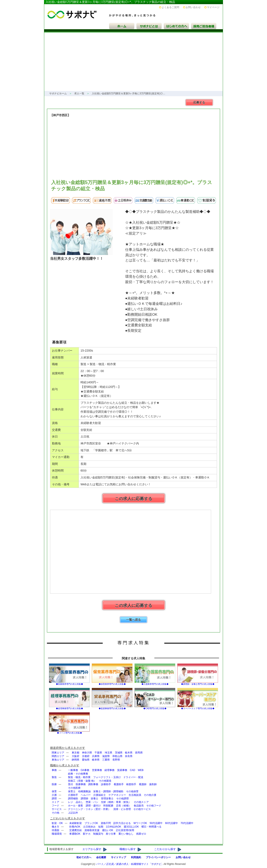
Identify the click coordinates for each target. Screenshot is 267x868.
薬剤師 (153, 784)
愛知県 (86, 760)
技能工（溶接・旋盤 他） (82, 781)
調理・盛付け (93, 806)
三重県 (106, 760)
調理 (54, 799)
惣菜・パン (92, 802)
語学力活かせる (122, 823)
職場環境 (57, 834)
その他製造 (105, 781)
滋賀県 (106, 756)
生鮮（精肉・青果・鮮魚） (116, 802)
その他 (55, 813)
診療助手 (106, 784)
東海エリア (58, 760)
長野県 (116, 760)
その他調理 (122, 799)
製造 (54, 777)
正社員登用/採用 (125, 830)
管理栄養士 (107, 799)
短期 (101, 827)
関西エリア (58, 756)
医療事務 (81, 784)
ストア (55, 802)
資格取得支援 (92, 830)
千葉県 (98, 753)
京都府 (86, 756)
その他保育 (132, 791)
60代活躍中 (171, 823)
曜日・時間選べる (151, 827)
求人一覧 (79, 93)
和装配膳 (108, 806)
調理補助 (73, 799)
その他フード (154, 806)
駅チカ (87, 834)
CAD (133, 770)
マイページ (213, 7)
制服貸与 (98, 834)
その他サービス (142, 809)
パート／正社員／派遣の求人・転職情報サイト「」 (130, 864)
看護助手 (119, 784)
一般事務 (73, 770)
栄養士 (94, 799)
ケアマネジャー (117, 795)
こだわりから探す (165, 849)
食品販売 (139, 806)
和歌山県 (117, 756)
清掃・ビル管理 (122, 809)
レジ (71, 802)
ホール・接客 (76, 806)
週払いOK (108, 830)
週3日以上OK (131, 827)
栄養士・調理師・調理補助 (108, 791)
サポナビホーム (58, 93)
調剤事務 (93, 784)
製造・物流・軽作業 (79, 777)
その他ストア (141, 802)
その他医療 (74, 788)
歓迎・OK (57, 823)
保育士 (72, 791)
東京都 (76, 753)
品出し (79, 802)
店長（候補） (123, 806)
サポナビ (106, 11)
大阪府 (76, 756)
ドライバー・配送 (133, 777)
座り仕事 (111, 834)
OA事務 (85, 770)
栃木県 (129, 753)
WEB (141, 770)
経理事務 (110, 770)
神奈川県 (87, 753)
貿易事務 (122, 770)
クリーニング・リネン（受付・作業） (89, 809)
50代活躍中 (156, 823)
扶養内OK (75, 827)
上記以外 (73, 813)
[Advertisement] (133, 62)
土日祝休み (89, 827)
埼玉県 (108, 753)
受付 (71, 784)
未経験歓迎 (76, 823)
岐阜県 (96, 760)
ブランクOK (91, 823)
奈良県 (129, 756)
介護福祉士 (99, 795)
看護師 (143, 784)
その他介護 (150, 795)
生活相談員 (135, 795)
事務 (54, 770)
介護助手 (73, 795)
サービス (57, 809)
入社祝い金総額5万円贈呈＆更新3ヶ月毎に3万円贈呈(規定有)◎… (128, 93)
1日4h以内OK (113, 827)
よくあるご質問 (170, 7)
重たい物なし (126, 834)
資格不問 (106, 823)
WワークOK (140, 823)
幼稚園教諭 (84, 791)
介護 (54, 795)
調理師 (84, 799)
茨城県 (119, 753)
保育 (54, 791)
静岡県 (76, 760)
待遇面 (55, 830)
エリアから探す (92, 849)
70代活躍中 (187, 823)
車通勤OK (75, 834)
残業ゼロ (141, 834)
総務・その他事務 (78, 774)
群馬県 (139, 753)
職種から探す (128, 849)
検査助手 (131, 784)
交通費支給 (76, 830)
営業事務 (97, 770)
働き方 (55, 827)
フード (55, 806)
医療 (54, 784)
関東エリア (58, 753)
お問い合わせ (193, 7)
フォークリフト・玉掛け (107, 777)
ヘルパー (86, 795)
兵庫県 (96, 756)
